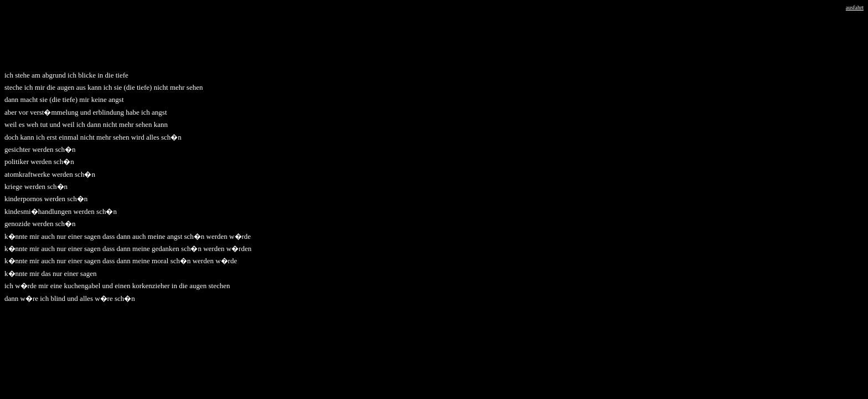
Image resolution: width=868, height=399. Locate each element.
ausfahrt (855, 7)
